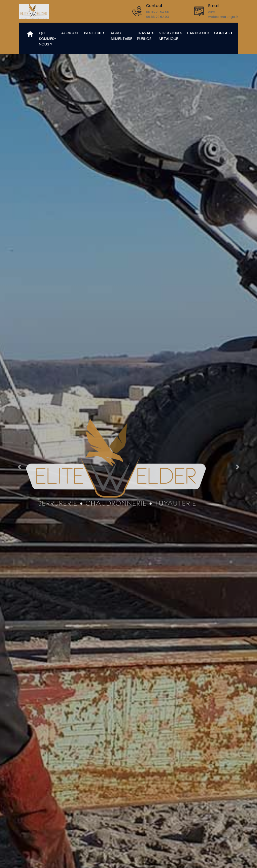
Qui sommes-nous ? (48, 38)
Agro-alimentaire (121, 36)
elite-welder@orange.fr (223, 14)
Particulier (198, 33)
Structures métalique (171, 36)
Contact (223, 33)
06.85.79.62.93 (157, 17)
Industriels (95, 33)
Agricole (70, 33)
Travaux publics (145, 36)
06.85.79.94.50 (158, 12)
